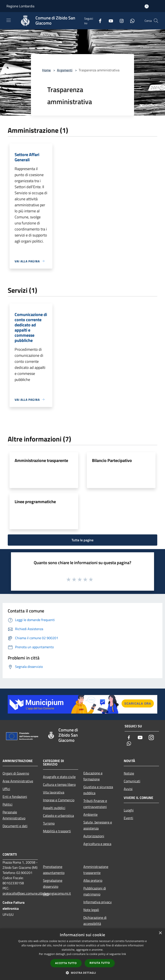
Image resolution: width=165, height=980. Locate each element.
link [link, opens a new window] (124, 954)
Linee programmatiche (35, 502)
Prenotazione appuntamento (54, 870)
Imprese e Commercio (59, 800)
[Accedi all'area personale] (147, 6)
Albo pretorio (93, 880)
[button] (82, 973)
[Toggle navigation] (9, 20)
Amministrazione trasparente (41, 460)
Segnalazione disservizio (53, 883)
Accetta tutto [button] (66, 963)
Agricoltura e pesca (97, 844)
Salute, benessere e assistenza (98, 825)
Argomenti (65, 70)
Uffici (6, 789)
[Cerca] (156, 21)
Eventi (128, 818)
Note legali (91, 910)
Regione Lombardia (20, 6)
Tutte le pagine (82, 540)
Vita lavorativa (54, 792)
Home (46, 70)
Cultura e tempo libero (59, 784)
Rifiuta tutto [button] (100, 963)
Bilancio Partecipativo (112, 460)
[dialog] (82, 954)
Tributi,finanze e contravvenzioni (95, 804)
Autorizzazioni (94, 836)
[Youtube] (109, 21)
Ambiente (90, 814)
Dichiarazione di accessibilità (95, 921)
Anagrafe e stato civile (59, 777)
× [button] (160, 933)
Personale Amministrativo (14, 815)
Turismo (49, 823)
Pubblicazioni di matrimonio (95, 891)
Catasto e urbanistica (58, 816)
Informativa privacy (98, 902)
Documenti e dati (15, 826)
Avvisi (128, 789)
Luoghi (129, 810)
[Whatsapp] (131, 21)
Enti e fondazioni (15, 797)
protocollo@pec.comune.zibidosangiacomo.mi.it (37, 893)
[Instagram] (120, 21)
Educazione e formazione (93, 776)
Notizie (129, 773)
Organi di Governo (16, 773)
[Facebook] (98, 21)
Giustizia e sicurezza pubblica (98, 790)
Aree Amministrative (18, 781)
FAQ (46, 894)
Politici (8, 804)
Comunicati (132, 781)
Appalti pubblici (54, 808)
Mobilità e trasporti (57, 831)
